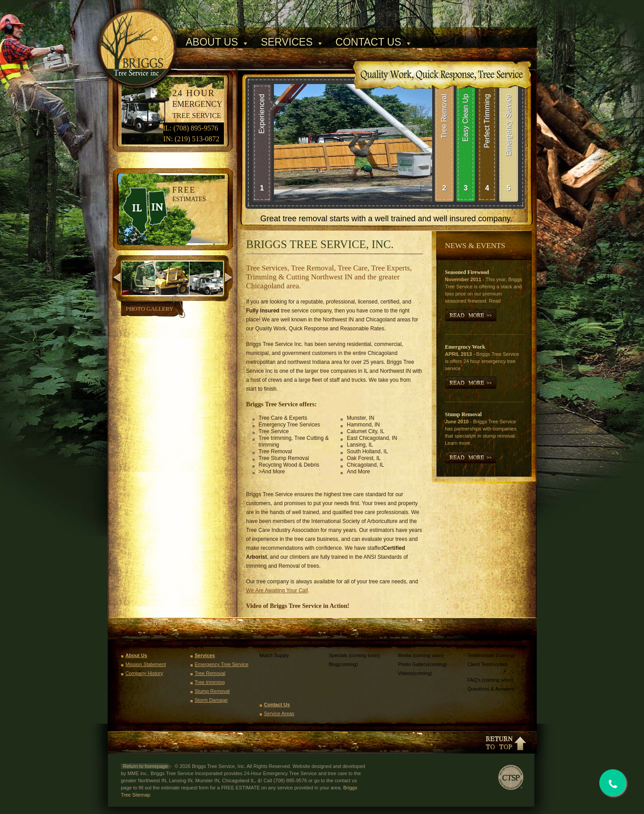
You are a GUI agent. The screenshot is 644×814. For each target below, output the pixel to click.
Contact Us (368, 42)
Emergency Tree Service (222, 664)
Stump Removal (212, 691)
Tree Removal (210, 673)
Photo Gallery (150, 309)
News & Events (475, 246)
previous (117, 278)
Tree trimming (210, 682)
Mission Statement (146, 664)
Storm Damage (211, 700)
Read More (471, 457)
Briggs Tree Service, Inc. (142, 35)
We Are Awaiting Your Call (277, 590)
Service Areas (279, 713)
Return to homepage (146, 766)
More (471, 315)
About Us (212, 42)
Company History (144, 673)
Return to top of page (506, 742)
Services (287, 42)
